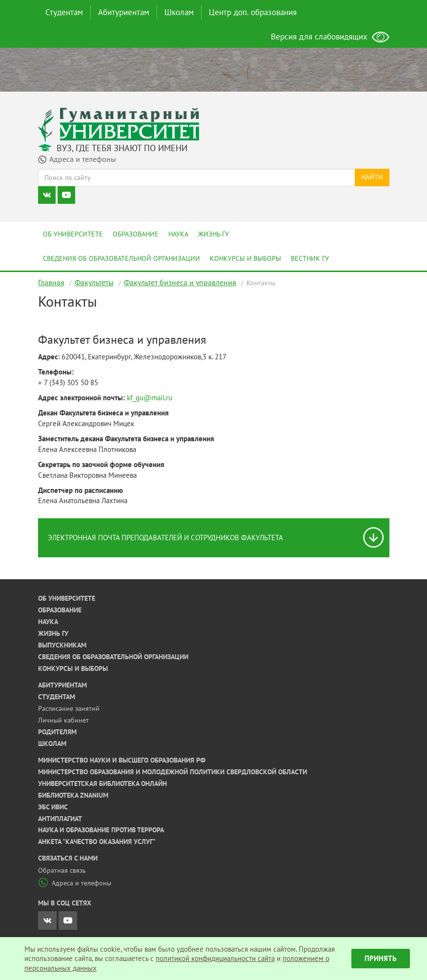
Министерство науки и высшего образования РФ (122, 760)
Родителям (57, 732)
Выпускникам (62, 645)
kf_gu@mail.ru (150, 398)
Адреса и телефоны (75, 883)
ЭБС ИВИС (53, 807)
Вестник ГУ (310, 258)
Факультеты (94, 282)
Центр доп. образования (253, 12)
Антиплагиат (60, 819)
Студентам (64, 12)
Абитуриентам (124, 12)
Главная (51, 282)
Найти (372, 177)
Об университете (73, 234)
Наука (178, 234)
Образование (136, 234)
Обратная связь (62, 870)
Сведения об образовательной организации (122, 258)
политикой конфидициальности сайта (215, 958)
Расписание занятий (69, 708)
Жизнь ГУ (213, 234)
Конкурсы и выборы (245, 258)
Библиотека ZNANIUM (73, 795)
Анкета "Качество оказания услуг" (97, 842)
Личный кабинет (63, 720)
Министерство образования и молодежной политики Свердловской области (173, 772)
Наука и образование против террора (101, 830)
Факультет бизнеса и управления (180, 282)
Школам (179, 12)
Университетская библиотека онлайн (102, 784)
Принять (381, 958)
